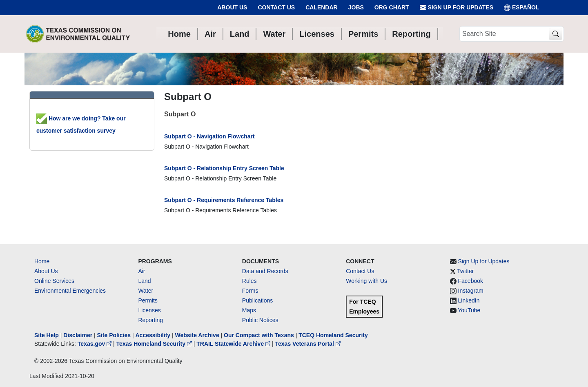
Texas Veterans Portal (308, 344)
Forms (250, 291)
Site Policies (114, 335)
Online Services (54, 281)
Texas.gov (95, 344)
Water (146, 291)
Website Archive (197, 335)
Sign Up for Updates (457, 8)
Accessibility (154, 335)
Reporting (150, 320)
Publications (258, 300)
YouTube (469, 310)
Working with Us (366, 281)
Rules (249, 281)
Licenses (149, 310)
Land (144, 281)
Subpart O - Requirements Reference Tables (224, 200)
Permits (148, 300)
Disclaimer (78, 335)
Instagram (471, 291)
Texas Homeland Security (155, 344)
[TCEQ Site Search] (556, 34)
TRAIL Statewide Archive (234, 344)
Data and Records (265, 271)
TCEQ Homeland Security (333, 335)
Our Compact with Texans (259, 335)
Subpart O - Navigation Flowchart (209, 136)
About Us (232, 7)
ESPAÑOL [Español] (522, 8)
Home (42, 261)
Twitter (465, 271)
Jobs (356, 7)
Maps (249, 310)
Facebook (471, 281)
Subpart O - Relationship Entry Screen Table (224, 168)
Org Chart (392, 7)
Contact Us (276, 7)
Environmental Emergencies (70, 291)
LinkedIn (469, 300)
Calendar (322, 7)
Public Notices (260, 320)
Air (141, 271)
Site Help (47, 335)
